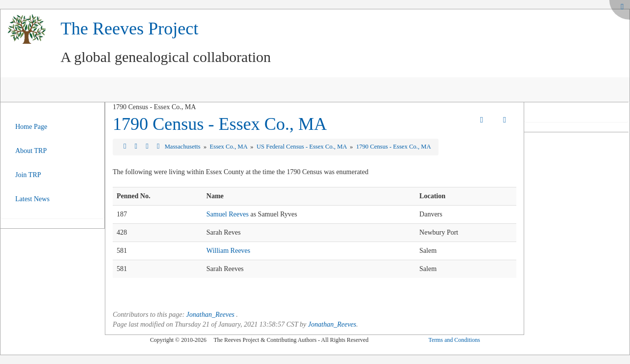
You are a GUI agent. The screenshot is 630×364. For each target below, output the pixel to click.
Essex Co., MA (229, 147)
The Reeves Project (129, 29)
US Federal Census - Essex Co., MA (302, 147)
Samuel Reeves (227, 214)
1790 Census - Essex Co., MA (220, 124)
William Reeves (228, 251)
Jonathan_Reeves (210, 315)
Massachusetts (183, 147)
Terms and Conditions (454, 340)
